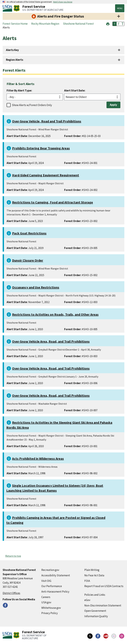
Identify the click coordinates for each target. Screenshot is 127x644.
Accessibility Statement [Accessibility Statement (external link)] (56, 575)
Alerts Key (12, 50)
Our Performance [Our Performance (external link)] (52, 586)
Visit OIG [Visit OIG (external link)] (46, 581)
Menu (120, 8)
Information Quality (96, 616)
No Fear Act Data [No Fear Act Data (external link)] (94, 575)
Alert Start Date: (75, 90)
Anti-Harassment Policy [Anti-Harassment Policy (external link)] (55, 592)
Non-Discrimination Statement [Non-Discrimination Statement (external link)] (103, 605)
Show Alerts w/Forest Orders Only (32, 105)
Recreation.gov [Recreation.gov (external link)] (50, 570)
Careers (46, 597)
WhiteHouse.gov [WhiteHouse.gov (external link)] (51, 608)
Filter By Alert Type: (19, 90)
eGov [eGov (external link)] (87, 600)
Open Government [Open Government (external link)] (95, 611)
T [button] (115, 24)
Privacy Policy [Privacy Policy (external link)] (50, 613)
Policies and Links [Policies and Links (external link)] (95, 595)
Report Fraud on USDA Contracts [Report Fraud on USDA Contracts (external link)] (104, 586)
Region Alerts (15, 60)
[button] (108, 24)
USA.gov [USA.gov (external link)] (46, 602)
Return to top (13, 556)
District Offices (11, 593)
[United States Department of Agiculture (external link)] (8, 8)
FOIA (87, 581)
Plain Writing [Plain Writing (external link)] (92, 570)
